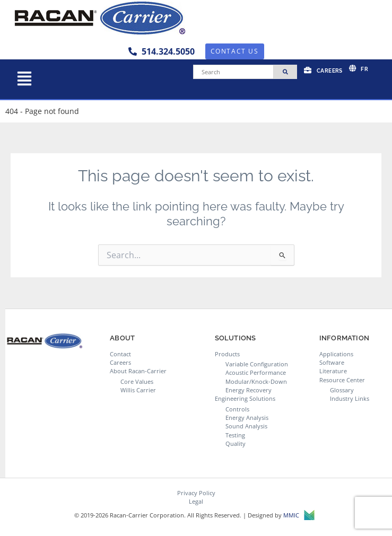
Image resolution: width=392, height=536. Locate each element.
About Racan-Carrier (138, 371)
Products (227, 354)
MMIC (299, 516)
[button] (24, 79)
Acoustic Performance (256, 372)
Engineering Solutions (245, 398)
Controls (237, 409)
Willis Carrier (138, 390)
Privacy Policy (196, 493)
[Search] (233, 72)
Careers (120, 362)
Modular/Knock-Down (256, 381)
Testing (235, 435)
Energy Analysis (247, 418)
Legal (196, 501)
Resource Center (342, 380)
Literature (333, 371)
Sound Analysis (246, 426)
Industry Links (350, 398)
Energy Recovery (249, 390)
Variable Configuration (257, 364)
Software (332, 362)
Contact (120, 354)
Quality (236, 443)
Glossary (342, 390)
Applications (336, 354)
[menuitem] (359, 68)
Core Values (137, 381)
